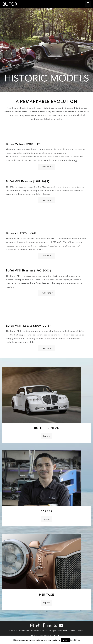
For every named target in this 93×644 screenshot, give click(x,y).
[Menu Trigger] (88, 4)
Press (46, 631)
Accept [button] (65, 640)
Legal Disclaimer (59, 631)
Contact (13, 631)
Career (73, 631)
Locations (24, 631)
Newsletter (36, 631)
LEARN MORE (47, 167)
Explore (46, 436)
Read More (75, 640)
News (81, 631)
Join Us (46, 519)
